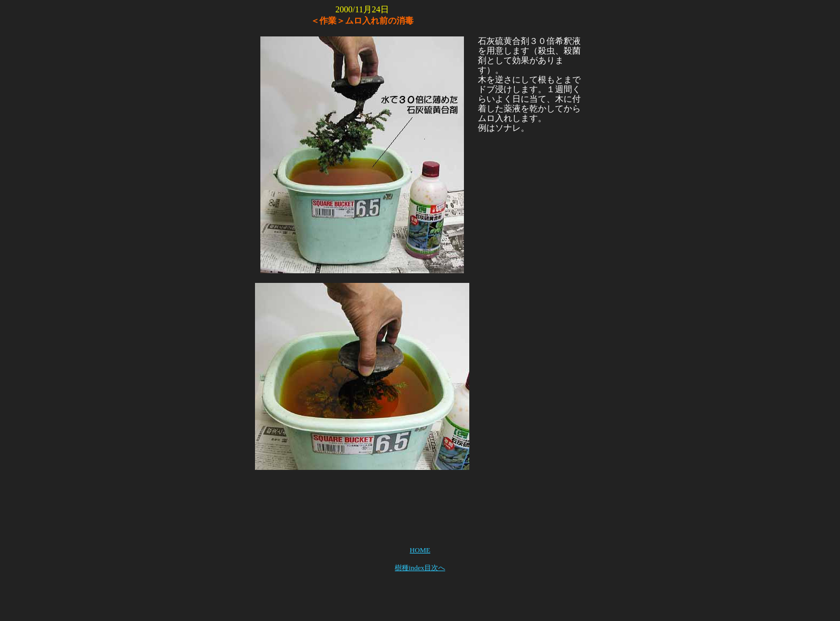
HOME (420, 550)
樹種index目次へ (420, 568)
